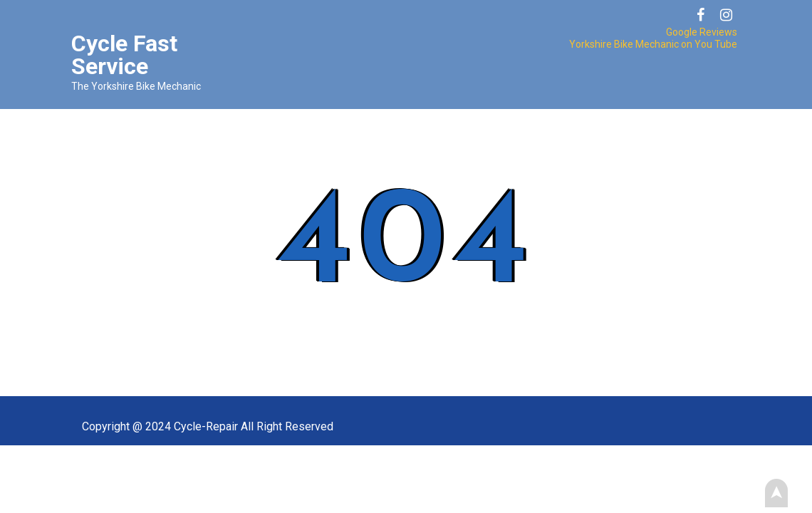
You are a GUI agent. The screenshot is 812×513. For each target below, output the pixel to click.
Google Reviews (702, 32)
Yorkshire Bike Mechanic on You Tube (653, 44)
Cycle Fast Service (124, 55)
